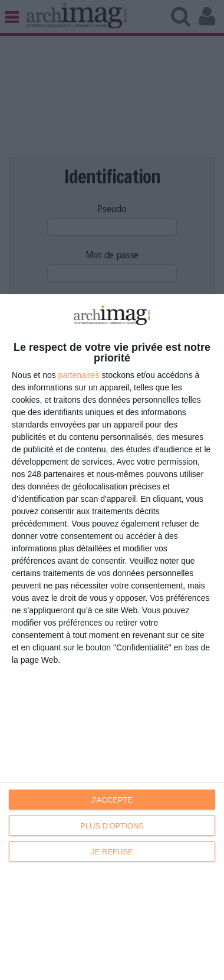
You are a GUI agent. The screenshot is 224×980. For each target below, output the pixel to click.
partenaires (79, 375)
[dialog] (112, 637)
